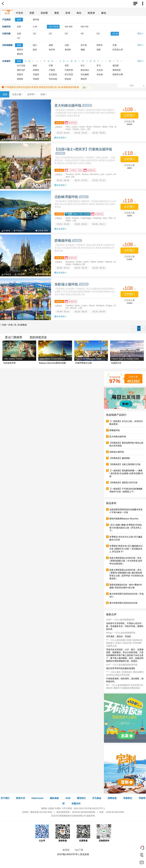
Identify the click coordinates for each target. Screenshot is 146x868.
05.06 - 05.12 (63, 268)
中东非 (20, 13)
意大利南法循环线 (73, 105)
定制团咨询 (104, 833)
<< (134, 328)
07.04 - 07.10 (99, 180)
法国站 (51, 808)
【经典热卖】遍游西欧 (120, 458)
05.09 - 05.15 (63, 312)
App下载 (79, 850)
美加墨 (44, 13)
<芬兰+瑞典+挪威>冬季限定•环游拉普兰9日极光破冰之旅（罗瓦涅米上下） (126, 528)
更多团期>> (62, 138)
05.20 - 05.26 (99, 133)
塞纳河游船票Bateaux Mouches (124, 519)
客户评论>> (19, 139)
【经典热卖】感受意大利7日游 (123, 483)
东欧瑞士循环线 (72, 284)
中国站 (58, 808)
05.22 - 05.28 (63, 224)
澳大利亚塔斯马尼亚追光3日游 (123, 603)
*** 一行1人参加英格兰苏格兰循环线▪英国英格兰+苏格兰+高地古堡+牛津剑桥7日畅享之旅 (124, 643)
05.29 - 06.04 (81, 224)
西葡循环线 (68, 241)
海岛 (79, 13)
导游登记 (128, 798)
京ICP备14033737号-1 (95, 808)
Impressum (38, 798)
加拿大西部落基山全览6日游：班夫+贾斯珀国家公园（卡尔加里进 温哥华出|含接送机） (126, 561)
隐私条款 (54, 798)
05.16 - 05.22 (81, 133)
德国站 (44, 808)
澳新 (57, 13)
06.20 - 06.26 (63, 180)
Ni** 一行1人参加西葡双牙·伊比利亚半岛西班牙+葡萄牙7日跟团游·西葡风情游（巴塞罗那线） (125, 688)
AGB (68, 798)
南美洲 (91, 13)
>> (143, 328)
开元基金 (97, 798)
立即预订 (129, 115)
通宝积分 (81, 798)
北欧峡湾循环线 (72, 197)
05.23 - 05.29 (99, 312)
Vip (84, 87)
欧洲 (7, 13)
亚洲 (68, 13)
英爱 (32, 13)
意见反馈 (84, 854)
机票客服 (83, 833)
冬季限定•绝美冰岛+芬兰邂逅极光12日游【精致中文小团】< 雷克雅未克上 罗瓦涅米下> (126, 549)
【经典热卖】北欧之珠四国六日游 (125, 464)
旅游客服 (63, 833)
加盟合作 (76, 804)
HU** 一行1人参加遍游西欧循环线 (122, 665)
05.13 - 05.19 (63, 133)
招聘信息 (112, 798)
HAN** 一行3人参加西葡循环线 (120, 620)
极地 (104, 13)
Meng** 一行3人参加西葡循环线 (121, 633)
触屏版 (66, 850)
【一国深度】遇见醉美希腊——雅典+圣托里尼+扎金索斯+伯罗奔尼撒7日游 (126, 473)
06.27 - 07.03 (81, 180)
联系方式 (21, 798)
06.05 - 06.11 (99, 224)
